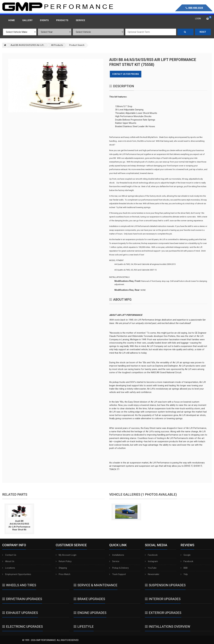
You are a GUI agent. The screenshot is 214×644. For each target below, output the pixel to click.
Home (12, 20)
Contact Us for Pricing (126, 74)
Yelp (184, 574)
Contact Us (9, 555)
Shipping (61, 568)
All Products (57, 45)
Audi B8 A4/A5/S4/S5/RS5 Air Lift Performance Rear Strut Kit (19, 525)
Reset (203, 32)
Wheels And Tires (19, 585)
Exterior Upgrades (163, 613)
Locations (9, 568)
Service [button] (80, 20)
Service (114, 561)
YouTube (151, 568)
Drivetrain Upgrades (22, 599)
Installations (117, 555)
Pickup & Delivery (119, 568)
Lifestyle (84, 627)
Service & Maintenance (95, 585)
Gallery (27, 20)
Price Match (63, 574)
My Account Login (66, 555)
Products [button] (62, 20)
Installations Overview (168, 627)
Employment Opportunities (17, 574)
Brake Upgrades (89, 599)
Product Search (77, 45)
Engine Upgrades (90, 613)
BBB (184, 568)
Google (186, 555)
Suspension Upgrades (165, 585)
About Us (8, 561)
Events (44, 20)
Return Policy (64, 561)
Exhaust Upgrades (20, 613)
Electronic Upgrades (23, 627)
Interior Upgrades (163, 599)
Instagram (151, 561)
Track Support (118, 574)
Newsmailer (152, 574)
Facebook (151, 555)
